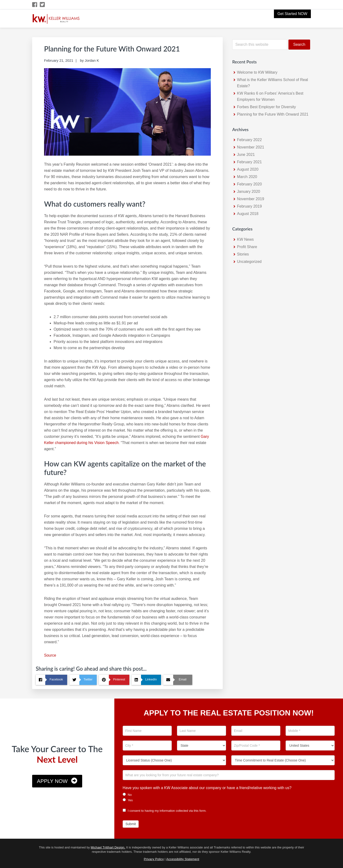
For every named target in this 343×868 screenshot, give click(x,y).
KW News (245, 239)
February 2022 (249, 140)
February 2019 (249, 206)
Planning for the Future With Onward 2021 (273, 114)
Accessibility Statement (183, 859)
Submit (131, 824)
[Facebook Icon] (35, 5)
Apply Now (52, 781)
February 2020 (249, 184)
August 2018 (248, 214)
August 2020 (248, 169)
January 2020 (249, 191)
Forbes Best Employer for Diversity (266, 107)
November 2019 (251, 199)
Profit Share (247, 247)
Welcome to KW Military (257, 72)
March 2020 (247, 177)
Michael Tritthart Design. (108, 847)
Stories (243, 254)
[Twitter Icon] (43, 5)
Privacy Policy (154, 859)
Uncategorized (249, 262)
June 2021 (246, 155)
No (127, 795)
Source (50, 655)
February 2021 (249, 162)
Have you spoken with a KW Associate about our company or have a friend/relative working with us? (207, 788)
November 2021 (251, 147)
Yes (128, 800)
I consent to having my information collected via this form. (165, 811)
